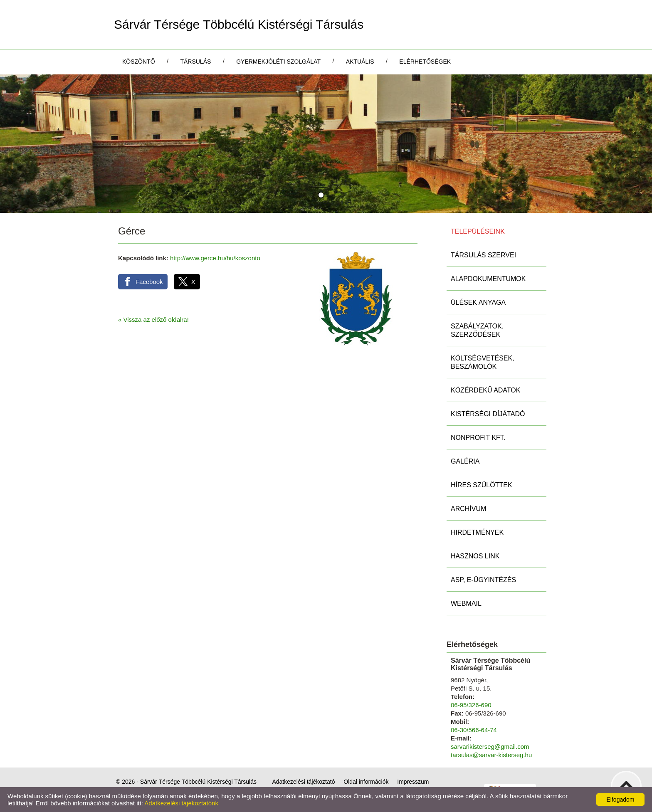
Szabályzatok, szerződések (477, 330)
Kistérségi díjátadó (488, 414)
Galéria (465, 461)
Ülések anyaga (478, 302)
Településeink (478, 231)
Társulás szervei (483, 255)
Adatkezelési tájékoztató (303, 782)
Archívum (468, 509)
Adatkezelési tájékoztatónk (181, 803)
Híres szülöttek (482, 485)
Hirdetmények (477, 532)
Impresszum (413, 782)
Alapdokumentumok (488, 279)
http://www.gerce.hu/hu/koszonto (215, 258)
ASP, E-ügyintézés (483, 580)
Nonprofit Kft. (478, 438)
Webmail (466, 603)
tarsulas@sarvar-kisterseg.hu (491, 755)
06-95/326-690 (471, 705)
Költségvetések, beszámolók (483, 362)
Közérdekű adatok (485, 390)
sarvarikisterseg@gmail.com (490, 747)
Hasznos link (475, 556)
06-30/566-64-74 (474, 730)
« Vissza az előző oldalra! (153, 320)
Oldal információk (366, 782)
